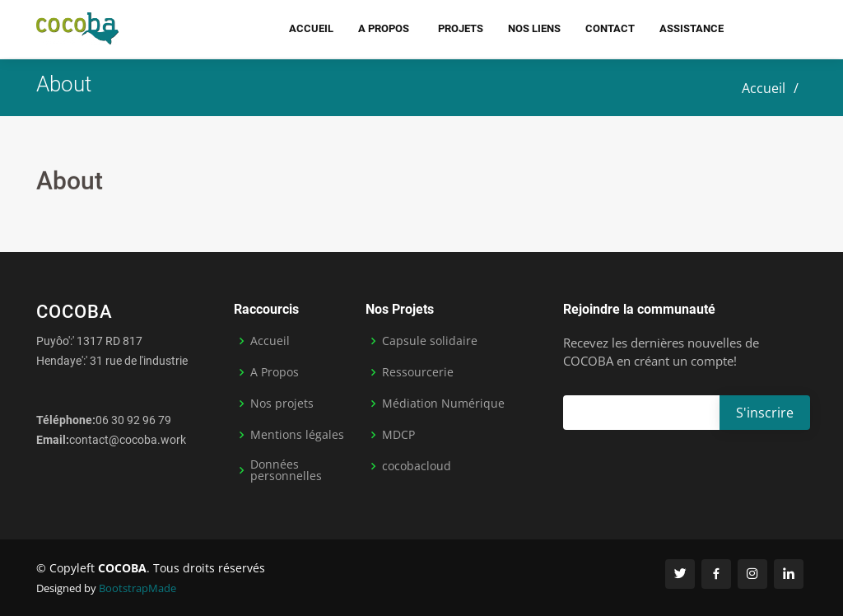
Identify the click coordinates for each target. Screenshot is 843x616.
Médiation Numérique (443, 404)
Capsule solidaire (430, 341)
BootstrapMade (137, 588)
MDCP (398, 435)
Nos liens (534, 28)
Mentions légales (297, 435)
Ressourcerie (418, 372)
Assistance (692, 28)
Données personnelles (286, 470)
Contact (610, 28)
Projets (461, 28)
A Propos (275, 372)
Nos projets (282, 404)
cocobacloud (417, 466)
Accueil (311, 28)
